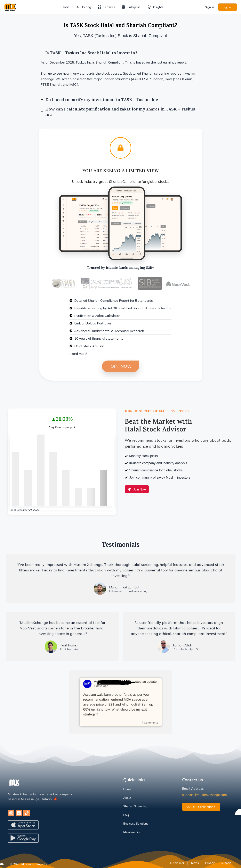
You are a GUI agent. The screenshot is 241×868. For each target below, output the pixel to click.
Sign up (228, 7)
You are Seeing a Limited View (121, 171)
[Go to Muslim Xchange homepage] (10, 7)
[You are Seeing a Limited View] (120, 148)
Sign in (209, 7)
